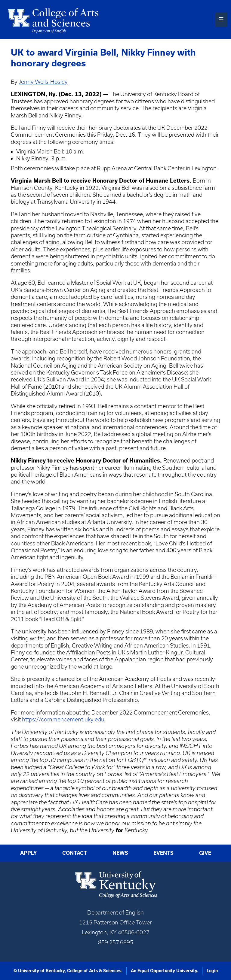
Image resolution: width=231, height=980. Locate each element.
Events (163, 853)
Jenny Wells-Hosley (43, 82)
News (120, 853)
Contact (75, 853)
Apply (29, 853)
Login (212, 971)
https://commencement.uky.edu (63, 719)
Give (205, 853)
